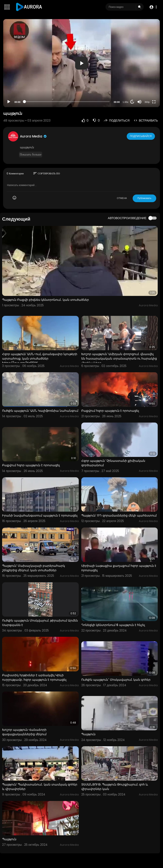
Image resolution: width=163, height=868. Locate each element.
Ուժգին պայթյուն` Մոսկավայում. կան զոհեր (116, 680)
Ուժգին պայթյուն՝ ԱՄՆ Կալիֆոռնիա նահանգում (40, 411)
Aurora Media (34, 136)
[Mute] (139, 102)
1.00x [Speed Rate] (126, 102)
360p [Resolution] (147, 102)
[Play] (9, 102)
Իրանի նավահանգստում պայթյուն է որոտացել (40, 515)
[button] (153, 7)
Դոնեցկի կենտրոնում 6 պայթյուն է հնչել (113, 625)
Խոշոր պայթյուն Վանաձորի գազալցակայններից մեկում (24, 732)
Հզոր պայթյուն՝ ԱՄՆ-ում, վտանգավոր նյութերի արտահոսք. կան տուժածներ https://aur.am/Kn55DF (40, 358)
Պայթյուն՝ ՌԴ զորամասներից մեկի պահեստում (119, 515)
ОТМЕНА (122, 198)
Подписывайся (141, 136)
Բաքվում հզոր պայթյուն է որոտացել (110, 411)
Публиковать (144, 198)
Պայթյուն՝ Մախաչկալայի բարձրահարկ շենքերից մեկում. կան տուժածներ (34, 568)
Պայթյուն (88, 734)
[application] (81, 63)
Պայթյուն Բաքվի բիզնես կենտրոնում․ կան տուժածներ (46, 300)
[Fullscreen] (154, 102)
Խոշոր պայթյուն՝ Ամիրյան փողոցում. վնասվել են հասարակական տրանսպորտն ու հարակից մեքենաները (119, 358)
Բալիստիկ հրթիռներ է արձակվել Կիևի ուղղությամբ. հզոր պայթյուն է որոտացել (34, 677)
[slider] (67, 102)
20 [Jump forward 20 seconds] (132, 102)
